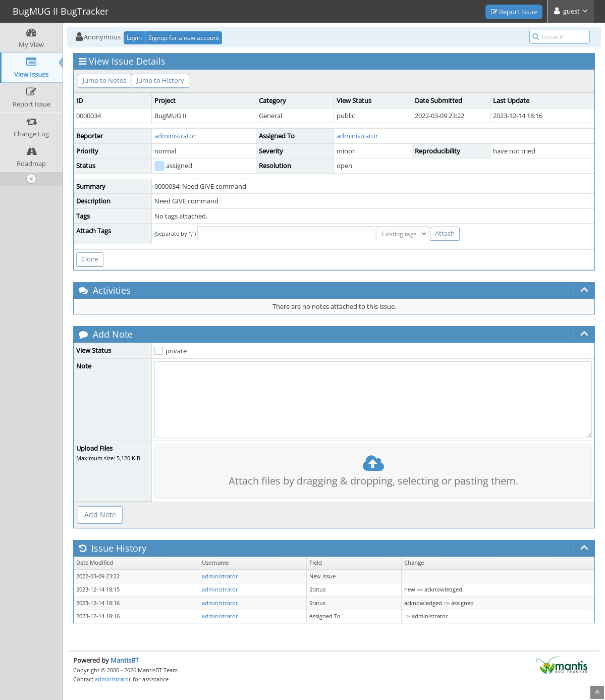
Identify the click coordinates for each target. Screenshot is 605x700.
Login (134, 38)
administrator (175, 136)
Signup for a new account (184, 38)
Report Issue (514, 12)
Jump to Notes (104, 80)
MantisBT (125, 660)
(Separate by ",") (175, 233)
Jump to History (160, 80)
